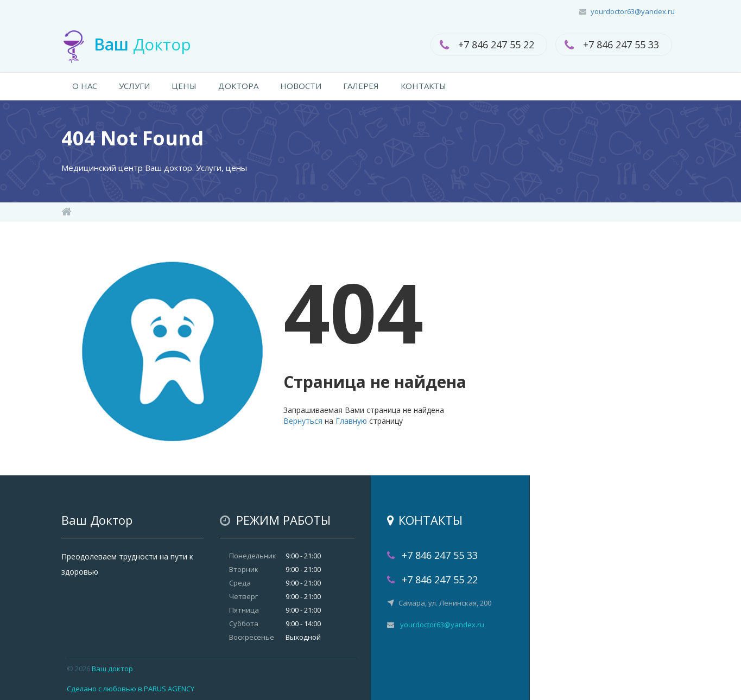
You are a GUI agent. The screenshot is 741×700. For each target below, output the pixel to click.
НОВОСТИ (301, 86)
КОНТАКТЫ (423, 86)
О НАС (85, 86)
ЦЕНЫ (184, 86)
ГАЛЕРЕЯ (361, 86)
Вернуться (303, 421)
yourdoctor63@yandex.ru (633, 11)
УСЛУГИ (134, 86)
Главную (351, 421)
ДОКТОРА (238, 86)
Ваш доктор (112, 669)
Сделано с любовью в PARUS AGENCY (131, 689)
